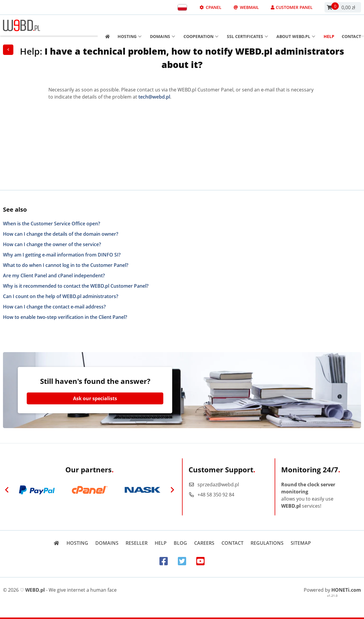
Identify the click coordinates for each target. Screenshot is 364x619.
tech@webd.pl (154, 97)
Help (329, 25)
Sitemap (301, 543)
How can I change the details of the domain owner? (61, 234)
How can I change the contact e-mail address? (54, 307)
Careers (204, 543)
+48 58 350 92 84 (211, 495)
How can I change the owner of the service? (52, 244)
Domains (163, 25)
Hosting (130, 25)
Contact (351, 25)
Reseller (137, 543)
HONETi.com (346, 590)
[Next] (172, 490)
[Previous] (7, 490)
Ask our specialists (95, 398)
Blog (180, 543)
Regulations (267, 543)
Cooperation (201, 25)
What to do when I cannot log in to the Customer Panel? (66, 265)
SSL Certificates (247, 25)
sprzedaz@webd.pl (214, 485)
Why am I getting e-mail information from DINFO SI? (62, 255)
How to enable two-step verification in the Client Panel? (65, 317)
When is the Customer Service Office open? (52, 224)
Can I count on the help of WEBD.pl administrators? (61, 296)
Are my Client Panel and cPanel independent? (54, 276)
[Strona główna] (106, 25)
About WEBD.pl (296, 25)
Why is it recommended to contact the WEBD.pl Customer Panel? (76, 286)
